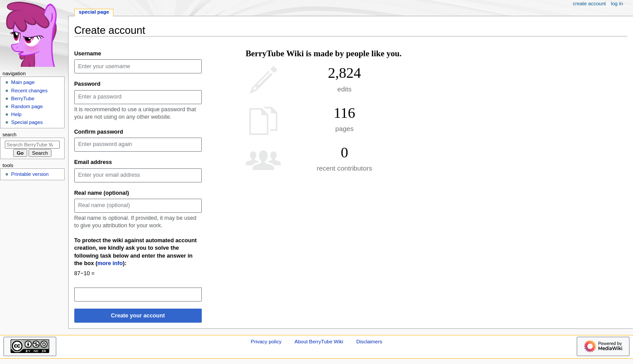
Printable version (30, 174)
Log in (617, 4)
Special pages (27, 122)
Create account (589, 4)
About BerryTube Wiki (319, 342)
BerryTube (23, 98)
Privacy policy (266, 342)
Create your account (138, 316)
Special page (94, 12)
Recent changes (29, 91)
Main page (23, 82)
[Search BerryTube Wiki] (32, 145)
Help (16, 114)
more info (110, 263)
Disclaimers (369, 342)
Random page (27, 106)
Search (10, 135)
